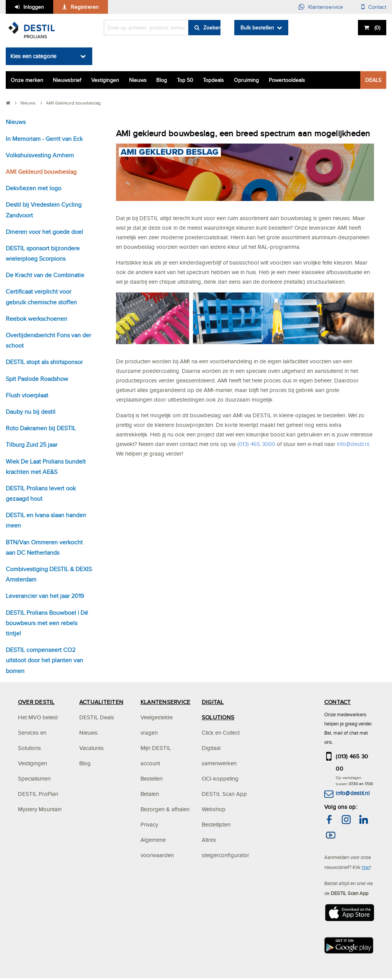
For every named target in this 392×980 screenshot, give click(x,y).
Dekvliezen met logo (33, 188)
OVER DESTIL (36, 702)
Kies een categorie (33, 56)
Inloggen (34, 7)
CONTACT (338, 702)
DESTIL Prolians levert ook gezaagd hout (41, 493)
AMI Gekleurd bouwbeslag (41, 172)
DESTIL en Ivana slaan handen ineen (46, 520)
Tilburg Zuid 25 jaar (32, 445)
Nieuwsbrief (67, 80)
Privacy (149, 824)
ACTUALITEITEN (101, 702)
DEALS (373, 80)
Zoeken (212, 28)
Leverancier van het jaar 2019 (45, 596)
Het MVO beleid (38, 717)
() (376, 28)
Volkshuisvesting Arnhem (40, 155)
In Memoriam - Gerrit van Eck (44, 139)
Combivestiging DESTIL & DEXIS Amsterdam (49, 574)
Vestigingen (105, 80)
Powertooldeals (287, 80)
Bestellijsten (216, 824)
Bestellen (152, 778)
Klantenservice (326, 7)
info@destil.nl (352, 793)
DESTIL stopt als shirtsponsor (44, 362)
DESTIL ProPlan (38, 794)
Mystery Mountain (40, 809)
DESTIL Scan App (224, 794)
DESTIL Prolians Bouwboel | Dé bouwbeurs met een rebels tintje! (47, 623)
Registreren (85, 7)
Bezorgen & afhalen (165, 809)
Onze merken (27, 80)
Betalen (150, 794)
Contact (377, 7)
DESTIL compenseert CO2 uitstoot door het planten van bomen (44, 660)
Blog (162, 80)
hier (366, 867)
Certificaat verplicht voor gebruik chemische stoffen (41, 297)
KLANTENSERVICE (165, 702)
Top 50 (185, 80)
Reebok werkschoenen (37, 319)
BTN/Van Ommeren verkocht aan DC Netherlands (44, 547)
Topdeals (213, 80)
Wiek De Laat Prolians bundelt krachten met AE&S (46, 467)
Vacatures (91, 748)
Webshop (214, 809)
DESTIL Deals (97, 717)
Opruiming (246, 80)
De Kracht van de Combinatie (45, 275)
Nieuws (138, 80)
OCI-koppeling (220, 778)
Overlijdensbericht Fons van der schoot (48, 340)
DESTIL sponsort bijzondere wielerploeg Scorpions (43, 253)
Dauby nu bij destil (31, 412)
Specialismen (34, 778)
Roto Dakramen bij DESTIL (41, 428)
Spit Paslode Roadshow (37, 379)
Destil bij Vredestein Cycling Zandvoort (44, 210)
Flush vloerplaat (27, 395)
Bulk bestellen (257, 28)
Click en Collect (221, 733)
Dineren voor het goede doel (44, 232)
